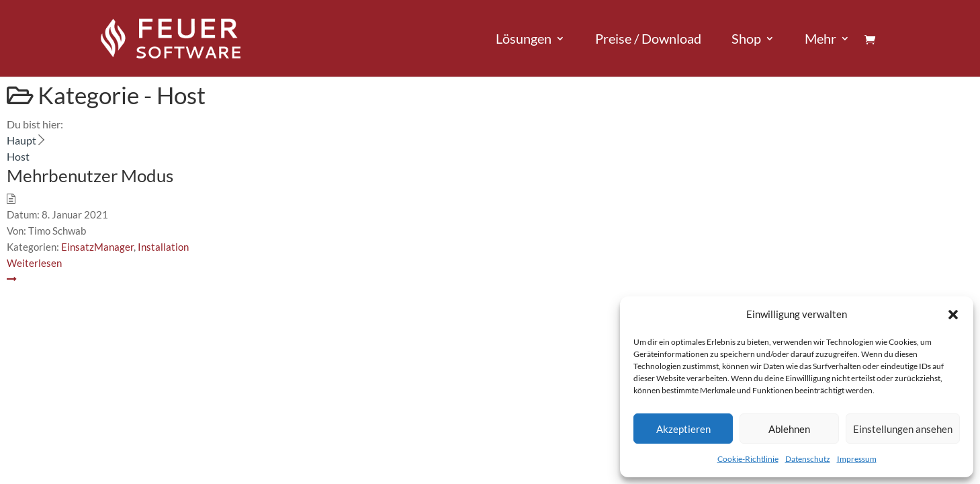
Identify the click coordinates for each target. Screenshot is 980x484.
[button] (953, 315)
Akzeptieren (683, 429)
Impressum (857, 459)
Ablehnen (789, 429)
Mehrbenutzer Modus (90, 175)
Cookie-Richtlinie (748, 459)
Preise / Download (648, 40)
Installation (163, 247)
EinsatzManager (97, 247)
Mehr (820, 40)
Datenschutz (808, 459)
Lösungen (524, 40)
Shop (746, 40)
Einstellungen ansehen (903, 429)
